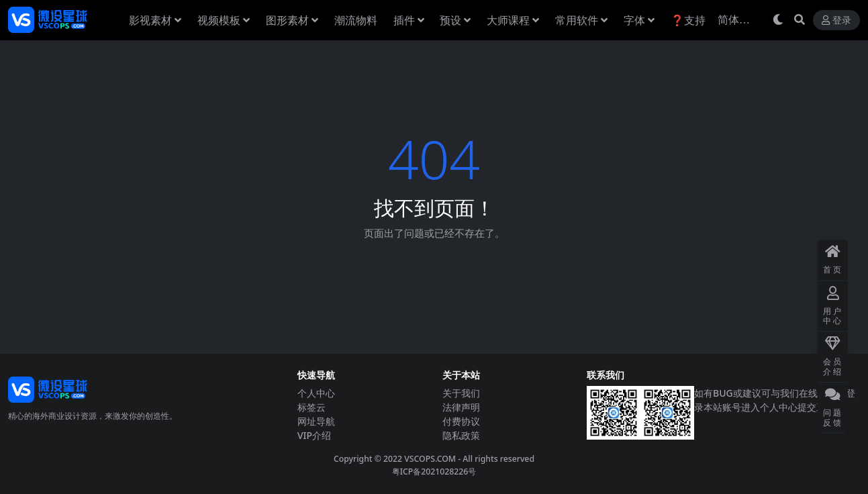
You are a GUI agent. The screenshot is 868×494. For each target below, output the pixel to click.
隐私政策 (461, 435)
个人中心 (316, 393)
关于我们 (461, 393)
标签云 (311, 407)
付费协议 (461, 421)
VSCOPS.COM (430, 459)
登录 (836, 20)
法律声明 (461, 407)
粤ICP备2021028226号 (434, 472)
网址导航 (316, 421)
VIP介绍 (314, 435)
